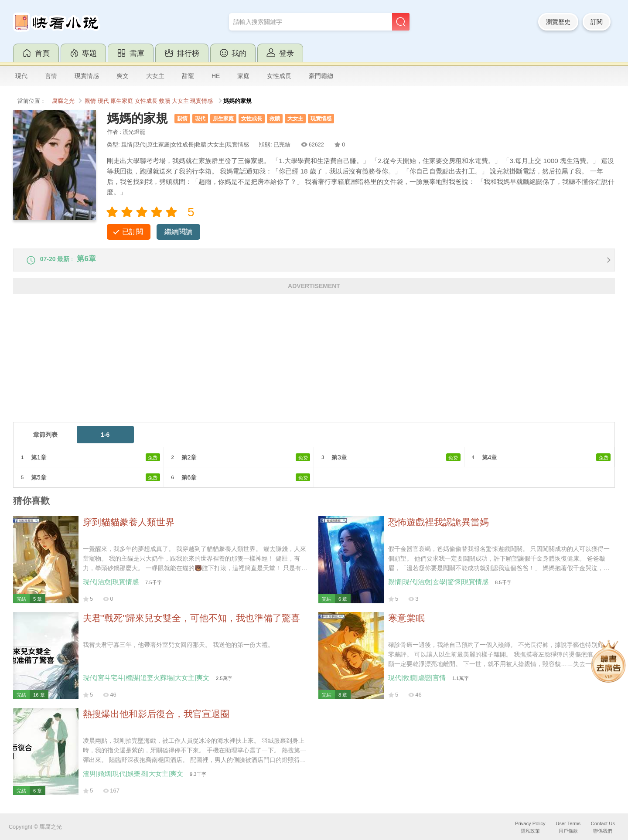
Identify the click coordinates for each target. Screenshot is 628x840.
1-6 (105, 440)
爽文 (123, 76)
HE (216, 76)
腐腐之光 (63, 101)
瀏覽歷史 (558, 22)
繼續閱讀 (178, 232)
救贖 (164, 101)
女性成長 (279, 76)
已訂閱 (133, 232)
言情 (51, 76)
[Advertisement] (275, 367)
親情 (90, 101)
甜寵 (188, 76)
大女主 (155, 76)
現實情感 (87, 76)
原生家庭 (122, 101)
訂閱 (597, 22)
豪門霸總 (321, 76)
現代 (21, 76)
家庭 (243, 76)
